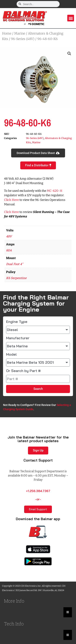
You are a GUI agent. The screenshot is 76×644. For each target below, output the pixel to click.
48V (9, 236)
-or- (38, 499)
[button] (71, 18)
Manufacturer (18, 338)
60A (9, 250)
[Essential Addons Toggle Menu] (68, 612)
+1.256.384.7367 (38, 491)
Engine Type (17, 322)
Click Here (11, 200)
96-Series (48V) (23, 39)
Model (11, 354)
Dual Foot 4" (15, 264)
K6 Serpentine (16, 278)
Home (7, 33)
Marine (20, 33)
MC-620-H (55, 191)
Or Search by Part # (23, 371)
